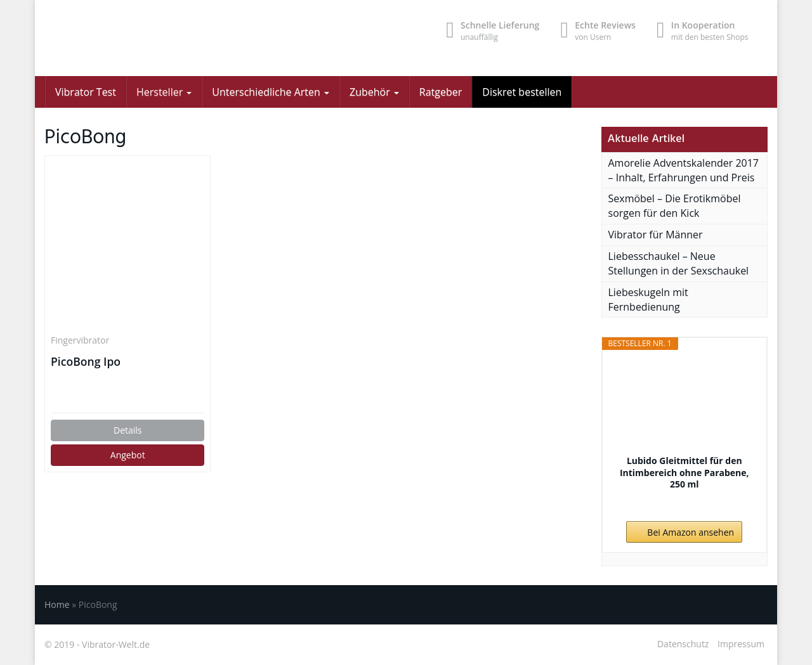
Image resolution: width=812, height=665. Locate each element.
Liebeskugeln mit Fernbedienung (648, 300)
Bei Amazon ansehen (691, 532)
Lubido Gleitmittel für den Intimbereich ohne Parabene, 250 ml (684, 472)
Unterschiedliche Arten (271, 92)
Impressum (741, 644)
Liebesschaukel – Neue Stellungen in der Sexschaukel (679, 263)
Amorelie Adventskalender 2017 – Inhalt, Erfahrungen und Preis (684, 170)
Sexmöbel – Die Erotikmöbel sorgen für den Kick (675, 206)
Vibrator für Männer (656, 235)
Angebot (128, 455)
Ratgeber (441, 92)
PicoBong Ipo (86, 361)
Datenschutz (683, 644)
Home (57, 604)
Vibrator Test (86, 92)
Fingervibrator (80, 340)
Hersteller (164, 92)
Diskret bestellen (522, 92)
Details (128, 430)
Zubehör (374, 92)
